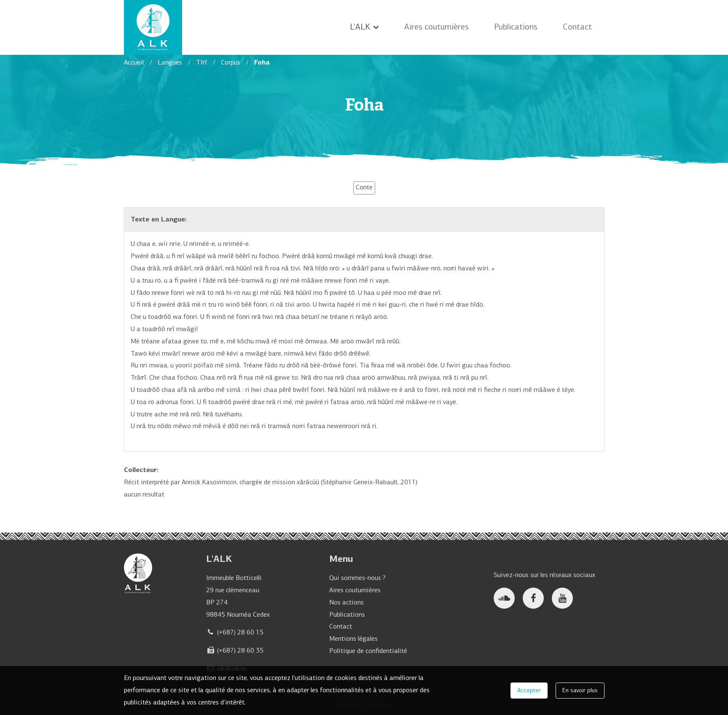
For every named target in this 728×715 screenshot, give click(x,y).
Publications (516, 27)
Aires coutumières (437, 27)
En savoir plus (580, 692)
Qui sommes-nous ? (357, 578)
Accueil (134, 63)
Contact (577, 27)
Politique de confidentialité (368, 651)
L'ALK (364, 27)
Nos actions (347, 603)
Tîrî (201, 63)
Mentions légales (353, 639)
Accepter (529, 692)
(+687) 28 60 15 (240, 633)
